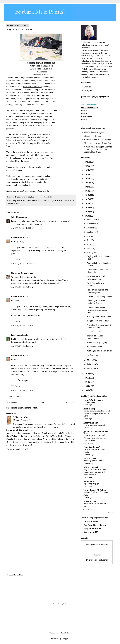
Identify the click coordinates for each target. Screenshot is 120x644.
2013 (87, 216)
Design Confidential (92, 529)
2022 (87, 178)
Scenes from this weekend (94, 425)
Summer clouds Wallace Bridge (97, 140)
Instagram (88, 90)
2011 (87, 378)
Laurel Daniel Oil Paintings (96, 490)
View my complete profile (17, 449)
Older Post (71, 403)
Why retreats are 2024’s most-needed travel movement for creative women (96, 472)
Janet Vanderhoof (92, 447)
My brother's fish (94, 332)
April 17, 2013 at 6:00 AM (22, 346)
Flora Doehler (90, 459)
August (90, 236)
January (91, 368)
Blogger (65, 638)
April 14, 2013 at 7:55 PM (22, 325)
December (92, 219)
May (89, 248)
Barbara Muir (18, 238)
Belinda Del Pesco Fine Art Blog (96, 432)
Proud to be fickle (94, 347)
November (92, 224)
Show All (110, 512)
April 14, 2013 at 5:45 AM (22, 287)
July (89, 240)
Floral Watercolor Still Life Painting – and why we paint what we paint (95, 438)
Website (87, 87)
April (90, 253)
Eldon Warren (90, 502)
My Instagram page (91, 483)
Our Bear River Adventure (96, 525)
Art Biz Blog (89, 409)
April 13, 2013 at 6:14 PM (22, 228)
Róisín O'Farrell (91, 467)
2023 (87, 174)
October (91, 228)
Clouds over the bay (92, 136)
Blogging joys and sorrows (98, 321)
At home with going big (97, 342)
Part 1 (84, 111)
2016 (87, 203)
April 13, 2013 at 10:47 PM (23, 263)
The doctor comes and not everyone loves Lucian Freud (98, 310)
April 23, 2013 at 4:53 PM (22, 390)
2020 (87, 187)
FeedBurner (103, 560)
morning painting (90, 402)
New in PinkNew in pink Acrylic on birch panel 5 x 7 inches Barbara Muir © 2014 (98, 149)
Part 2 (84, 114)
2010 (87, 382)
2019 (87, 191)
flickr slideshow (65, 633)
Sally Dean (16, 217)
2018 (87, 195)
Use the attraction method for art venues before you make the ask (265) (97, 413)
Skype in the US (91, 532)
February (91, 364)
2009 (87, 386)
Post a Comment (16, 396)
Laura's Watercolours (93, 400)
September (92, 232)
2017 (87, 199)
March (90, 360)
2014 (87, 212)
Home (42, 403)
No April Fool (92, 355)
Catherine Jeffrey (19, 273)
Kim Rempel (17, 335)
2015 (87, 208)
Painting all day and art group (99, 351)
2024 (87, 170)
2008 (87, 390)
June (89, 244)
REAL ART (89, 481)
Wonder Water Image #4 (94, 132)
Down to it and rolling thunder (100, 296)
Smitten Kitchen (91, 522)
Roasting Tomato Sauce (93, 461)
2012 (87, 374)
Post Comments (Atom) (28, 408)
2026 (87, 162)
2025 (87, 166)
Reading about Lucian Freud (99, 317)
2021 (87, 183)
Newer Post (12, 403)
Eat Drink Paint (91, 423)
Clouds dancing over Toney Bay (98, 143)
